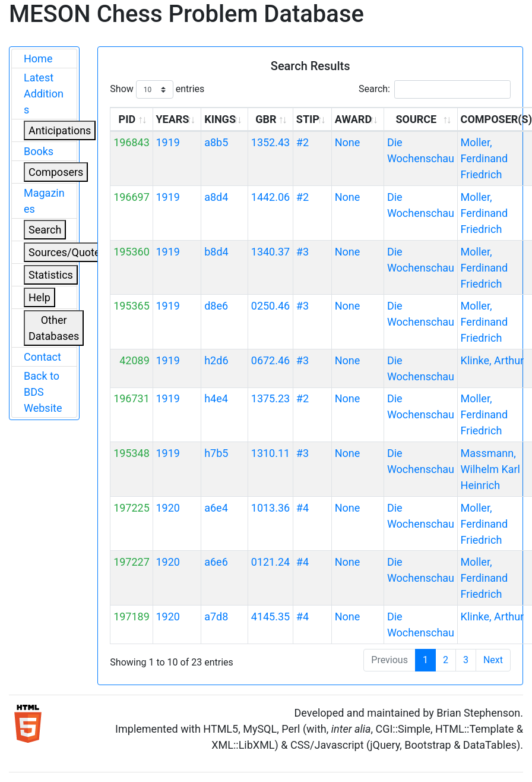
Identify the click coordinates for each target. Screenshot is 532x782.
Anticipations (60, 130)
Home (38, 59)
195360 (132, 252)
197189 (132, 617)
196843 (132, 142)
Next (493, 660)
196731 (132, 398)
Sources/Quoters (69, 252)
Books (39, 151)
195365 (132, 306)
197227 (132, 562)
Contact (42, 357)
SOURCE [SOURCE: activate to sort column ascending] (416, 119)
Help (39, 297)
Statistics (51, 275)
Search (45, 230)
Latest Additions (44, 94)
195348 (132, 453)
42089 (134, 360)
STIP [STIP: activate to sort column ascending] (308, 119)
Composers (56, 172)
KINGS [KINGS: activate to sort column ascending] (220, 119)
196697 (132, 197)
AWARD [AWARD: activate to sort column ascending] (353, 119)
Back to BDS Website (43, 392)
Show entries (157, 89)
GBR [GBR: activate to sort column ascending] (266, 119)
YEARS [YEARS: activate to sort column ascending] (172, 119)
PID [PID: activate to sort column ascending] (127, 119)
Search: (435, 89)
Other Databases (54, 328)
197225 (132, 508)
